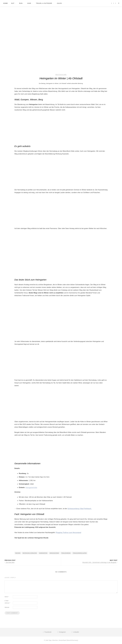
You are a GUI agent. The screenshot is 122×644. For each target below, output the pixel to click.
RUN (21, 3)
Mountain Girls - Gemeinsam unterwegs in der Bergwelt (100, 562)
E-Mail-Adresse (7, 602)
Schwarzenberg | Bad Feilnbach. (80, 509)
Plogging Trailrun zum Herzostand (68, 533)
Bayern (18, 553)
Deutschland (61, 75)
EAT (13, 3)
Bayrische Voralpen (30, 553)
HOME (6, 3)
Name (7, 597)
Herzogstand (54, 553)
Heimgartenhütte (31, 488)
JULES (59, 3)
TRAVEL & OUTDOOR (44, 3)
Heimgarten (43, 553)
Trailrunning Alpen (80, 553)
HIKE (29, 3)
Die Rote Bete (10, 562)
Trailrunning (66, 553)
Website (7, 607)
